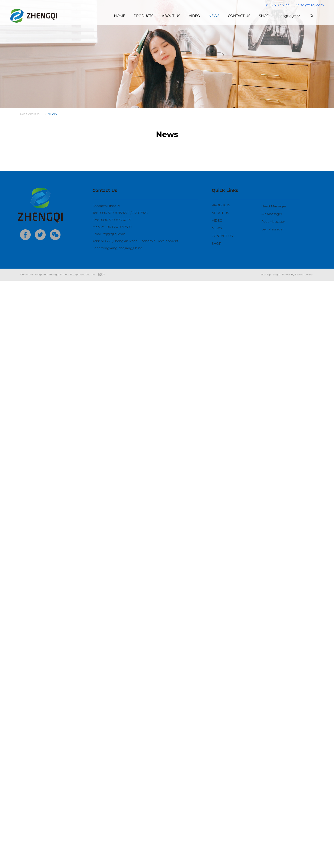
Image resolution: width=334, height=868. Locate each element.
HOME (38, 114)
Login (276, 862)
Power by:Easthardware (297, 862)
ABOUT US (220, 800)
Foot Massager (273, 809)
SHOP (217, 831)
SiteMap (266, 862)
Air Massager (272, 801)
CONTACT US (222, 823)
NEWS (52, 114)
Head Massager (274, 793)
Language (289, 16)
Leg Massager (273, 817)
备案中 (101, 862)
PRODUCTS (221, 792)
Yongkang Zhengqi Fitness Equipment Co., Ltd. (65, 862)
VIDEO (217, 808)
